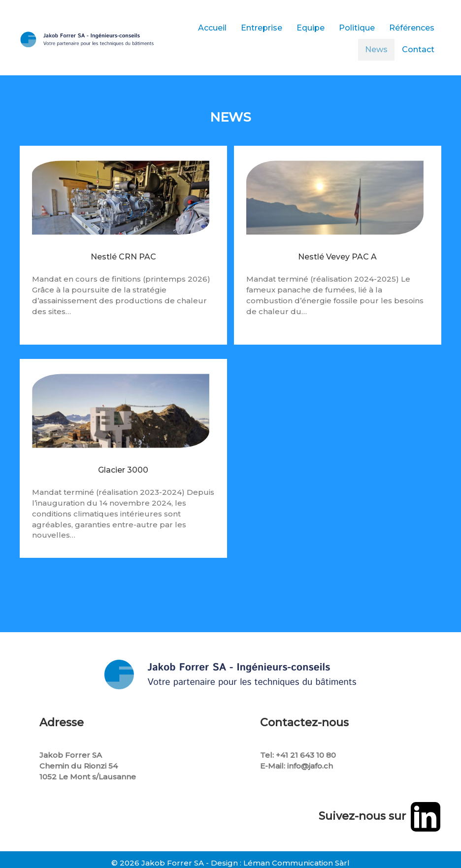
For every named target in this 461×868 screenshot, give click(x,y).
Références (412, 28)
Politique (357, 28)
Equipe (311, 28)
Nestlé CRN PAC (123, 265)
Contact (418, 49)
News (376, 49)
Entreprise (262, 28)
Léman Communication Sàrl (296, 863)
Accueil (212, 28)
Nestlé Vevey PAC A (337, 265)
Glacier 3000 (123, 478)
